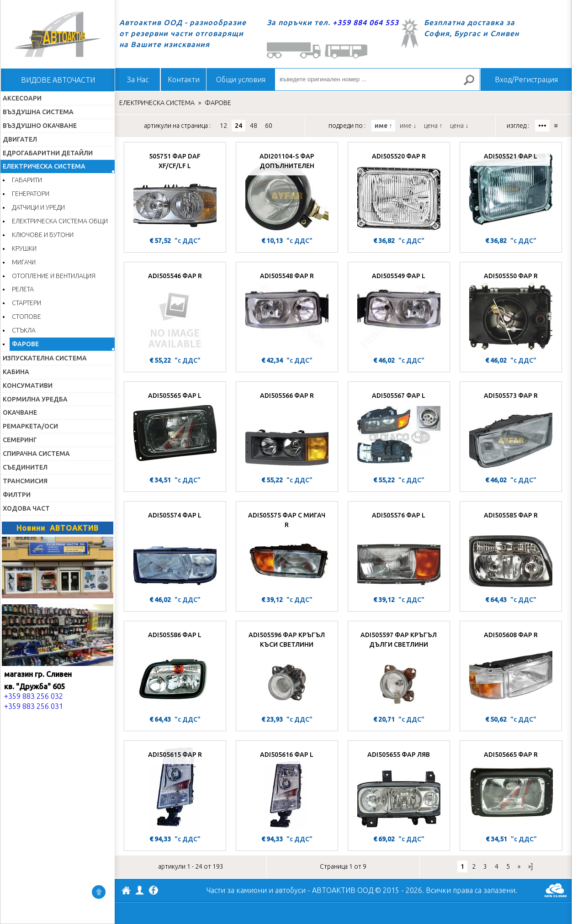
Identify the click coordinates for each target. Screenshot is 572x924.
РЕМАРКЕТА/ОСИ (30, 426)
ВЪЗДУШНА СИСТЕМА (38, 112)
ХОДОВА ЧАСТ (26, 508)
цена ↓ (459, 126)
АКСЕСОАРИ (22, 98)
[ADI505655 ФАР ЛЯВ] (399, 789)
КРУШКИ (24, 248)
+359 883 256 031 (34, 706)
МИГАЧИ (24, 262)
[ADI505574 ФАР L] (175, 549)
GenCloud (556, 890)
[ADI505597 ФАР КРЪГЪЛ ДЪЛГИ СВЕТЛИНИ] (399, 669)
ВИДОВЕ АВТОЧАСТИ (58, 80)
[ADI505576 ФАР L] (399, 549)
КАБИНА (16, 372)
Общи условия (241, 79)
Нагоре (99, 892)
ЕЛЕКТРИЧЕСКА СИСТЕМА (44, 166)
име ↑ (383, 126)
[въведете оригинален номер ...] (377, 79)
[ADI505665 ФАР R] (511, 789)
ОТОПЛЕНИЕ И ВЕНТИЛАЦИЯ (54, 276)
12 (223, 126)
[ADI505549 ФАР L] (399, 310)
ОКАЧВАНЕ (20, 412)
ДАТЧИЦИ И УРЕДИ (38, 207)
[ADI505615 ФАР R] (175, 789)
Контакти (184, 79)
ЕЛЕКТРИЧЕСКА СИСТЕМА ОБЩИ (60, 221)
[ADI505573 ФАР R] (511, 430)
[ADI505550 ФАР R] (511, 310)
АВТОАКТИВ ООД (126, 892)
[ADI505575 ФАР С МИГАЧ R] (287, 549)
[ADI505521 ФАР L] (511, 190)
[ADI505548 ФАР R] (287, 310)
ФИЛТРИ (17, 495)
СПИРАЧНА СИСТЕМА (36, 454)
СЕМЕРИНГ (20, 440)
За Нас (138, 79)
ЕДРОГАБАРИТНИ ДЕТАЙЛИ (48, 153)
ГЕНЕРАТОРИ (31, 194)
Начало (58, 34)
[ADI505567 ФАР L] (399, 430)
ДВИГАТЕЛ (20, 139)
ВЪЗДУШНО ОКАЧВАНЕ (40, 126)
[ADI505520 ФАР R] (399, 190)
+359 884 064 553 (366, 22)
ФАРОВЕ (25, 344)
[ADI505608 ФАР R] (511, 669)
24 (238, 126)
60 (269, 126)
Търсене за (473, 84)
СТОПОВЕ (26, 317)
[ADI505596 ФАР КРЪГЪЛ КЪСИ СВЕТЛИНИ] (287, 669)
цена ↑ (433, 126)
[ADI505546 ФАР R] (175, 310)
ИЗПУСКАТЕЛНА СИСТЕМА (45, 358)
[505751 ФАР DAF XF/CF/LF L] (175, 190)
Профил (140, 890)
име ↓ (408, 126)
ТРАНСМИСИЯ (25, 481)
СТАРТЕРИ (26, 303)
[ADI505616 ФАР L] (287, 789)
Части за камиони (237, 890)
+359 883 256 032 (34, 696)
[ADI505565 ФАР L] (175, 430)
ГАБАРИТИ (27, 180)
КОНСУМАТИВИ (28, 385)
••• (542, 126)
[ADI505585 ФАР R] (511, 549)
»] (530, 866)
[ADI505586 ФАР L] (175, 669)
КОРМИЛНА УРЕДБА (35, 399)
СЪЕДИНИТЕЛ (25, 467)
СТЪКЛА (24, 330)
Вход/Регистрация (526, 79)
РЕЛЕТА (23, 289)
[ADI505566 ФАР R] (287, 430)
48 (254, 126)
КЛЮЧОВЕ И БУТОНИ (43, 235)
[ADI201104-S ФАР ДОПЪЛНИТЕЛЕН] (287, 190)
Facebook (154, 891)
